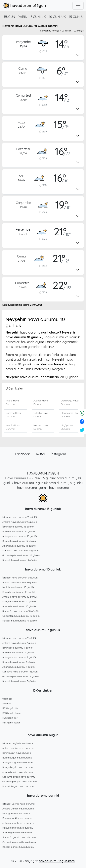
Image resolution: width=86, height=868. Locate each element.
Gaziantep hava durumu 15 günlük (21, 555)
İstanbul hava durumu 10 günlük (20, 578)
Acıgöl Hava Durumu (12, 402)
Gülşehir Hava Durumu (41, 415)
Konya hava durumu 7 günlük (19, 662)
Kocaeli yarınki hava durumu (18, 847)
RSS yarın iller (10, 718)
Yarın (23, 17)
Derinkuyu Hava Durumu (70, 402)
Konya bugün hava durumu (18, 767)
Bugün (10, 17)
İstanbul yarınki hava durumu (19, 804)
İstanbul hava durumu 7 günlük (19, 638)
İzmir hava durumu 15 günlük (18, 527)
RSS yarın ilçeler (11, 723)
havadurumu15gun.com (57, 861)
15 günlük (77, 17)
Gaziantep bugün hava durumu (20, 781)
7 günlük (38, 17)
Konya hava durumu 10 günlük (19, 601)
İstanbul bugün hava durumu (18, 743)
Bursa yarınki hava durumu (17, 818)
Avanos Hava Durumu (41, 402)
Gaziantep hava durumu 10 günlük (21, 616)
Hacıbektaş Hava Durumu (70, 415)
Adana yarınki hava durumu (18, 832)
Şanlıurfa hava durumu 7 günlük (20, 672)
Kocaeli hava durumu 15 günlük (20, 560)
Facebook (23, 454)
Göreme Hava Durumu (13, 415)
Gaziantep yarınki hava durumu (20, 842)
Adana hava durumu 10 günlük (19, 606)
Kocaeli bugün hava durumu (18, 786)
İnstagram (59, 454)
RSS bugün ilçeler (12, 713)
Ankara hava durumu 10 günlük (20, 582)
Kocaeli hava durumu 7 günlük (19, 681)
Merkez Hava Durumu (41, 427)
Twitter (41, 454)
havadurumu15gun (24, 6)
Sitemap (7, 703)
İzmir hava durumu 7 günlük (18, 648)
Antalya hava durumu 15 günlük (20, 536)
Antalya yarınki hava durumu (18, 823)
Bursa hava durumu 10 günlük (19, 592)
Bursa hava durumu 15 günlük (19, 531)
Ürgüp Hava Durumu (67, 427)
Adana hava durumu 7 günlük (19, 667)
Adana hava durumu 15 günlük (19, 546)
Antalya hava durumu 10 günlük (20, 597)
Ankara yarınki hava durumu (18, 809)
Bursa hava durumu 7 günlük (18, 652)
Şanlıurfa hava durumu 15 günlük (21, 550)
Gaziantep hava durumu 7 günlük (21, 676)
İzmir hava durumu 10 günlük (18, 587)
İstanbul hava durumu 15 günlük (20, 517)
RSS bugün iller (11, 708)
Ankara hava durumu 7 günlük (19, 643)
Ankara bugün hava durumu (18, 748)
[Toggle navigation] (78, 6)
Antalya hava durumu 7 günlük (19, 657)
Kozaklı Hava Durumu (13, 427)
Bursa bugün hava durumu (17, 758)
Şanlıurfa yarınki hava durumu (19, 837)
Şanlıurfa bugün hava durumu (19, 777)
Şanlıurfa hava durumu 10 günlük (21, 611)
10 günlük (57, 17)
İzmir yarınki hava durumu (17, 813)
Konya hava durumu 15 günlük (19, 541)
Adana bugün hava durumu (18, 772)
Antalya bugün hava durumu (18, 762)
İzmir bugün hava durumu (17, 753)
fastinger (7, 699)
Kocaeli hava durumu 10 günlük (20, 621)
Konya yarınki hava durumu (18, 828)
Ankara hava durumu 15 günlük (20, 522)
